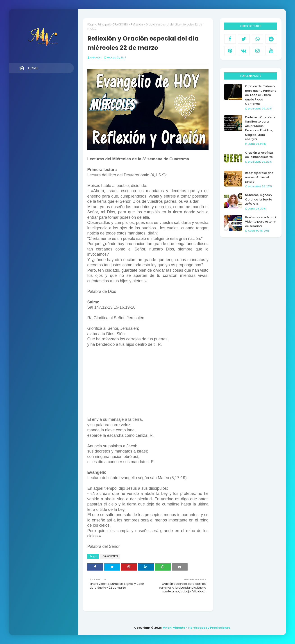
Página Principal (99, 24)
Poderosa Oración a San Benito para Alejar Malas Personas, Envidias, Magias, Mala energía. (260, 128)
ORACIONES (120, 24)
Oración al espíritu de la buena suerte (259, 155)
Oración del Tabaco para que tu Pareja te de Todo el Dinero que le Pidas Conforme (261, 95)
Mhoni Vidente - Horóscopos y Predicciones (196, 628)
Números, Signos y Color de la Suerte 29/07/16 (259, 199)
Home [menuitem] (29, 68)
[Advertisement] (148, 384)
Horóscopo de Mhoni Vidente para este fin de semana (261, 222)
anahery (96, 57)
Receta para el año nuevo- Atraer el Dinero (259, 177)
